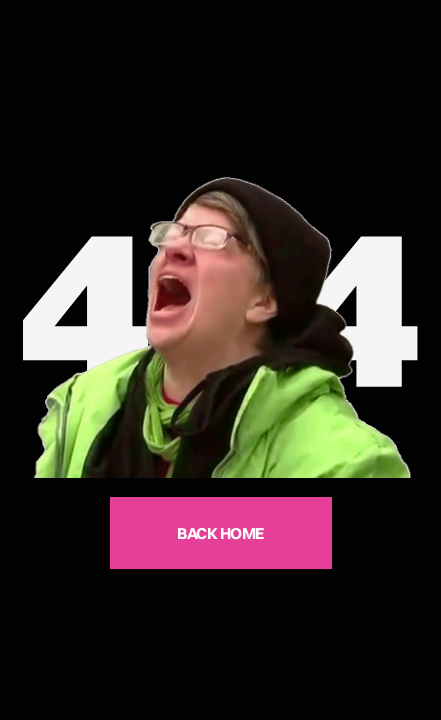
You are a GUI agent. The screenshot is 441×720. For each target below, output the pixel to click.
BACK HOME (220, 533)
